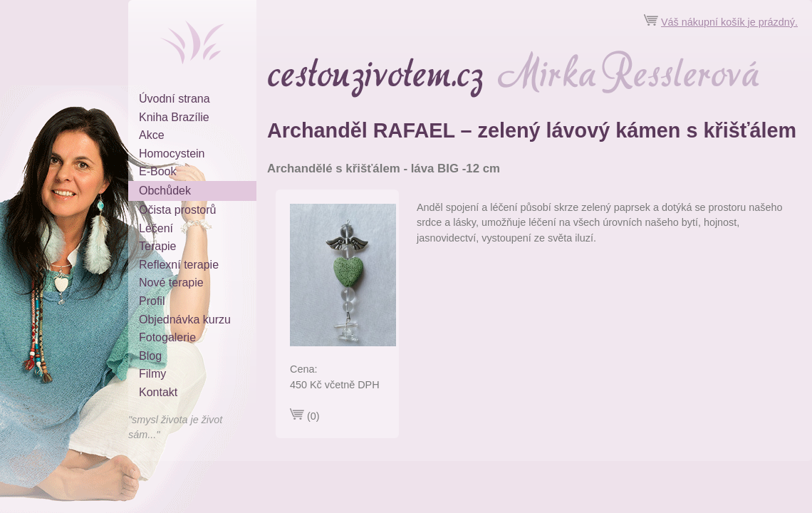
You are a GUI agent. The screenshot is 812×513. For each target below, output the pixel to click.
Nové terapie (171, 283)
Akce (152, 135)
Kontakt (158, 392)
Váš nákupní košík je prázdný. (729, 22)
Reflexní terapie (179, 265)
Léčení (156, 228)
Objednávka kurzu (185, 320)
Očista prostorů (177, 210)
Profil (152, 301)
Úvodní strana (175, 99)
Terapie (157, 246)
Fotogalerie (167, 337)
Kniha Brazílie (174, 117)
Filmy (152, 374)
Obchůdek (165, 191)
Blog (150, 356)
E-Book (157, 171)
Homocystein (172, 154)
